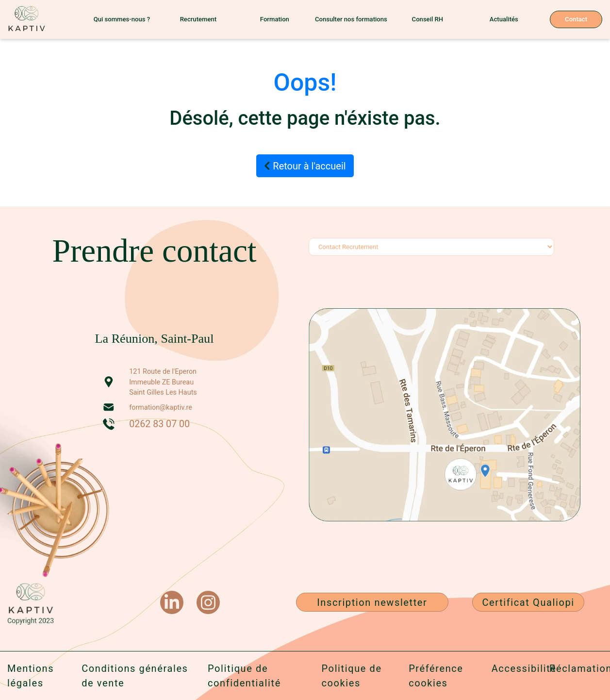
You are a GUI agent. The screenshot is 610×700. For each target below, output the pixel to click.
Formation (275, 19)
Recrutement (198, 19)
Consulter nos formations (351, 19)
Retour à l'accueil (305, 166)
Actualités (504, 19)
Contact (576, 19)
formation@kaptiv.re (161, 408)
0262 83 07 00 (159, 424)
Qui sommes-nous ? (122, 19)
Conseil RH (428, 19)
